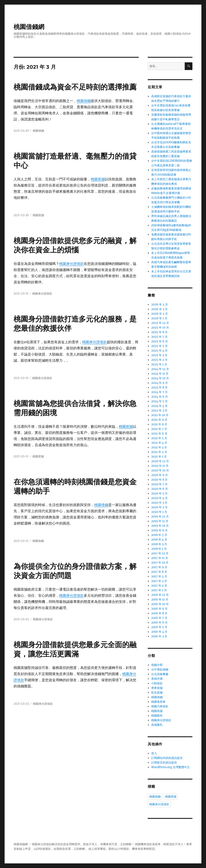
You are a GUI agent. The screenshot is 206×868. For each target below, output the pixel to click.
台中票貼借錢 (160, 669)
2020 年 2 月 (159, 507)
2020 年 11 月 (160, 466)
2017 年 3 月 (159, 581)
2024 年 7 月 (159, 392)
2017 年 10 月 (160, 563)
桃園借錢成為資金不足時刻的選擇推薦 (75, 87)
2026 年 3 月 (159, 309)
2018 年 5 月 (159, 535)
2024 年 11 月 (160, 374)
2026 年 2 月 (160, 314)
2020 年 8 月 (159, 480)
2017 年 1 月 (159, 590)
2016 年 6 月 (159, 623)
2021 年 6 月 (159, 434)
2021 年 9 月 (159, 420)
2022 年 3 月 (159, 411)
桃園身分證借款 (71, 264)
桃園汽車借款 (160, 706)
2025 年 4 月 (159, 351)
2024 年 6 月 (160, 397)
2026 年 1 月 (159, 318)
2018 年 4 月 (159, 540)
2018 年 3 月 (159, 544)
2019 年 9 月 (159, 530)
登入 (154, 753)
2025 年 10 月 (160, 328)
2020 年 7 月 (159, 484)
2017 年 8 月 (159, 572)
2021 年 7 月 (159, 429)
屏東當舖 (157, 688)
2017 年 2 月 (159, 586)
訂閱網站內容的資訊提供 (167, 758)
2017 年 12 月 (160, 553)
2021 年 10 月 (160, 415)
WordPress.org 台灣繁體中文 (170, 767)
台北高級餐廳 (160, 674)
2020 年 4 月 (159, 498)
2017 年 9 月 (159, 567)
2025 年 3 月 (159, 355)
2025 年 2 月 (159, 360)
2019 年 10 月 (160, 526)
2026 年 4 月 (160, 305)
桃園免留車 (158, 702)
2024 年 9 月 (160, 383)
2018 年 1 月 (159, 549)
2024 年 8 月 (159, 387)
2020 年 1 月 (159, 512)
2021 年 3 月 (159, 447)
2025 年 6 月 (160, 341)
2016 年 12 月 (160, 595)
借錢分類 (157, 665)
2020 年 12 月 (160, 461)
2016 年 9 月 (159, 609)
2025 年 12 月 (160, 323)
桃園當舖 (98, 179)
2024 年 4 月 (159, 406)
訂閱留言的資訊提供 (164, 763)
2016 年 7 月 (159, 618)
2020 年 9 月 (160, 475)
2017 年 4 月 (159, 576)
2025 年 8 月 (159, 332)
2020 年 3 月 (159, 503)
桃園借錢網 (29, 27)
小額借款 (157, 683)
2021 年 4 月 (159, 443)
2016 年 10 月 (160, 604)
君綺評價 (157, 679)
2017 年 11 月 (160, 558)
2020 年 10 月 (160, 470)
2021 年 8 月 (159, 424)
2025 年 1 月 (159, 364)
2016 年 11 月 (160, 599)
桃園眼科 (157, 716)
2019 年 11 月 (160, 521)
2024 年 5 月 (159, 401)
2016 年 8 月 (159, 613)
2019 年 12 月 (160, 517)
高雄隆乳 (157, 725)
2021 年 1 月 (159, 457)
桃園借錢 (84, 101)
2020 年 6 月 (160, 489)
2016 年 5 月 (159, 627)
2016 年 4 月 (159, 632)
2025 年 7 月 (159, 337)
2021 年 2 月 (159, 452)
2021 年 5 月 (159, 438)
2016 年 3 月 (159, 636)
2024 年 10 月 (160, 378)
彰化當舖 (157, 693)
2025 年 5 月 (159, 346)
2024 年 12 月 (160, 369)
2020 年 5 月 (159, 493)
